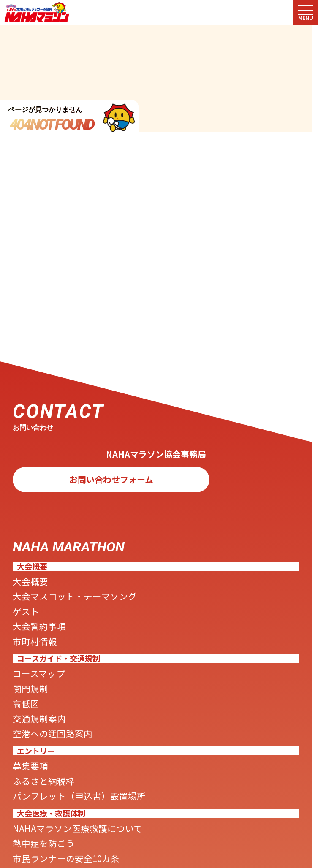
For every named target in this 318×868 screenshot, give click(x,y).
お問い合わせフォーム (111, 483)
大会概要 (38, 587)
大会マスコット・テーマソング (101, 606)
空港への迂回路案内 (70, 776)
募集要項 (38, 813)
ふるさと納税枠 (57, 832)
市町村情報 (44, 664)
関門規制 (38, 719)
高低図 (32, 738)
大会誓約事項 (51, 645)
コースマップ (50, 700)
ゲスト (32, 626)
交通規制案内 (51, 757)
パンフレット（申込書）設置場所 (108, 851)
